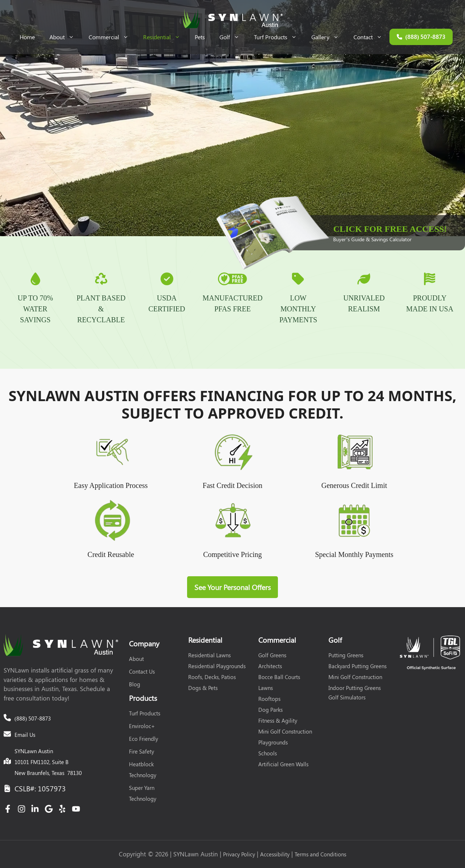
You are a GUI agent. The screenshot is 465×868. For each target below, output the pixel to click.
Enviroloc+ (142, 726)
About (65, 37)
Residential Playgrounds (217, 666)
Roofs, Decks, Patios (212, 677)
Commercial (112, 37)
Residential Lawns (209, 655)
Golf (233, 37)
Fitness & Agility (278, 720)
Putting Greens (346, 655)
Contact (371, 37)
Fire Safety (141, 751)
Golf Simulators (347, 697)
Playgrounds (273, 742)
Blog (135, 684)
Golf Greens (272, 655)
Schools (268, 753)
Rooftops (269, 699)
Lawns (266, 688)
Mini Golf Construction (285, 731)
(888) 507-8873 (33, 718)
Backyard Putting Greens (357, 666)
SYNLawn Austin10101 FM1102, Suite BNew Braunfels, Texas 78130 (48, 762)
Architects (270, 666)
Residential (165, 37)
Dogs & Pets (203, 688)
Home (27, 37)
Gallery (329, 37)
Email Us (25, 735)
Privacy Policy (239, 854)
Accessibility (275, 854)
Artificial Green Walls (283, 764)
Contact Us (142, 671)
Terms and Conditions (320, 854)
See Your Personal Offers (232, 587)
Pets (200, 37)
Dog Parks (270, 710)
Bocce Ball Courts (279, 677)
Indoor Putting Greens (355, 688)
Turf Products (279, 37)
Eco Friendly (143, 739)
